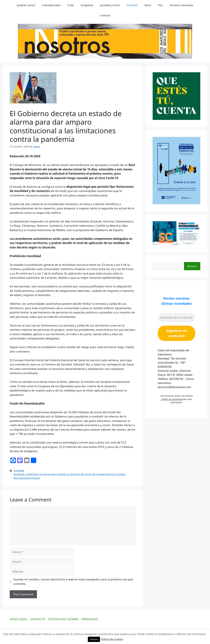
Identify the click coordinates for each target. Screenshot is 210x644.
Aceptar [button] (94, 639)
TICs (160, 5)
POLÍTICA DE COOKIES (63, 619)
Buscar (192, 266)
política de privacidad (172, 399)
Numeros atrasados (181, 5)
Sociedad (132, 5)
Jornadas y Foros (110, 5)
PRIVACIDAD (90, 619)
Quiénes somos (26, 5)
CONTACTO (38, 619)
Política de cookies (112, 639)
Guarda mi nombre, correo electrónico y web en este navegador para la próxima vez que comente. (73, 582)
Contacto (105, 15)
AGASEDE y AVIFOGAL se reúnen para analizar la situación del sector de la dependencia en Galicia (70, 474)
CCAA (70, 5)
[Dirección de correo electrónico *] (176, 318)
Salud (148, 5)
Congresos (87, 5)
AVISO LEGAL (19, 619)
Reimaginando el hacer (27, 478)
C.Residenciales (51, 5)
